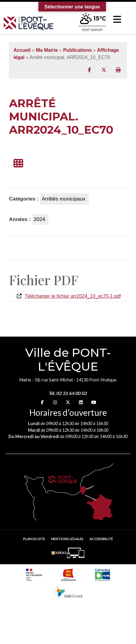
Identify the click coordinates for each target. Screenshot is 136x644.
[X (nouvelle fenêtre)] (68, 402)
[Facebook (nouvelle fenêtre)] (42, 402)
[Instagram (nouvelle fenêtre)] (55, 402)
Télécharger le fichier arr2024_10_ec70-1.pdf (73, 296)
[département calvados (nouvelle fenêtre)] (102, 575)
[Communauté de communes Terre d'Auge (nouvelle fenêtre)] (68, 592)
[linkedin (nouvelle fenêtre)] (81, 402)
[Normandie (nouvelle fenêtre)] (68, 575)
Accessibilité (101, 539)
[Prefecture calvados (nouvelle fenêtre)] (34, 575)
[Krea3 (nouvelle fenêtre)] (68, 553)
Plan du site (34, 539)
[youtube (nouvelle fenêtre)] (94, 402)
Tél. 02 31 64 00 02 (68, 393)
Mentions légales (67, 539)
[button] (117, 19)
